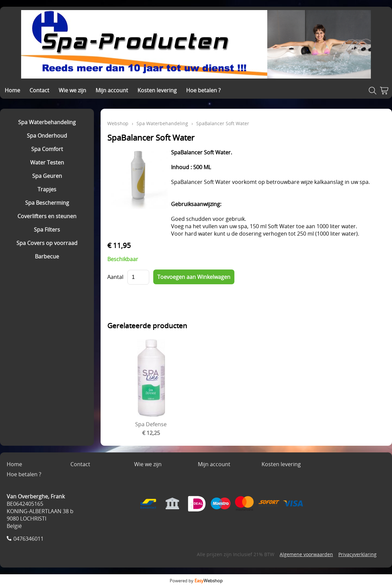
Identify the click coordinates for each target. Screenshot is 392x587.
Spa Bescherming (47, 203)
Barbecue (47, 256)
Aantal (115, 277)
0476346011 (29, 539)
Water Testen (47, 162)
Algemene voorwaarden (306, 554)
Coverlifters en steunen (47, 216)
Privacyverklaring (357, 554)
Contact (39, 90)
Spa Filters (47, 230)
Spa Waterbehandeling (47, 122)
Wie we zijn (72, 90)
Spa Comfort (47, 149)
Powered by (196, 581)
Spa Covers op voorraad (47, 243)
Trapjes (47, 189)
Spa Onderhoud (47, 136)
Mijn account (112, 90)
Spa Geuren (47, 176)
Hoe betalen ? (203, 90)
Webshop (118, 123)
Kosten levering (157, 90)
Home (12, 90)
